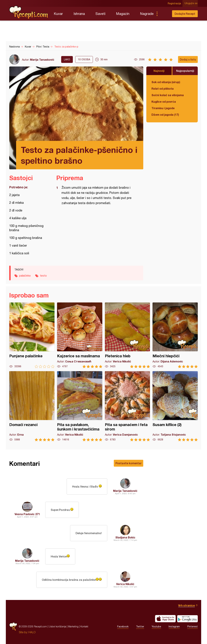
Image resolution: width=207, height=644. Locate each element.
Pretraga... (164, 14)
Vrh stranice (187, 605)
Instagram (174, 627)
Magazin (123, 14)
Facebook (123, 627)
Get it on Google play (187, 619)
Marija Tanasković (42, 60)
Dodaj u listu (188, 59)
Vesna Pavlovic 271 (27, 514)
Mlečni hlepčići (175, 335)
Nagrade (147, 14)
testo (43, 276)
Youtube (156, 627)
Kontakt (84, 626)
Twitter (140, 627)
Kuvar (58, 14)
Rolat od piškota (163, 89)
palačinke (25, 276)
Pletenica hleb (127, 335)
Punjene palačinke (32, 335)
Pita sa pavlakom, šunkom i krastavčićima (80, 406)
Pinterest (193, 627)
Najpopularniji (185, 71)
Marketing (73, 626)
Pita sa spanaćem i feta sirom (127, 406)
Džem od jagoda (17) (165, 115)
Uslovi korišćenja (57, 626)
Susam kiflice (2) (175, 406)
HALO (32, 632)
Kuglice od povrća (164, 102)
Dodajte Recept (185, 14)
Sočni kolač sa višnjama (168, 95)
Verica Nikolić (125, 584)
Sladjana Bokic (125, 537)
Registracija (175, 3)
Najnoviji (159, 71)
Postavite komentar (129, 463)
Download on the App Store (165, 619)
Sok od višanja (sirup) (166, 82)
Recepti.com (29, 12)
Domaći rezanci (32, 406)
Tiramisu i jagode (163, 108)
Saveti (100, 14)
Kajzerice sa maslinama (80, 335)
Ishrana (79, 14)
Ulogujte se (191, 3)
